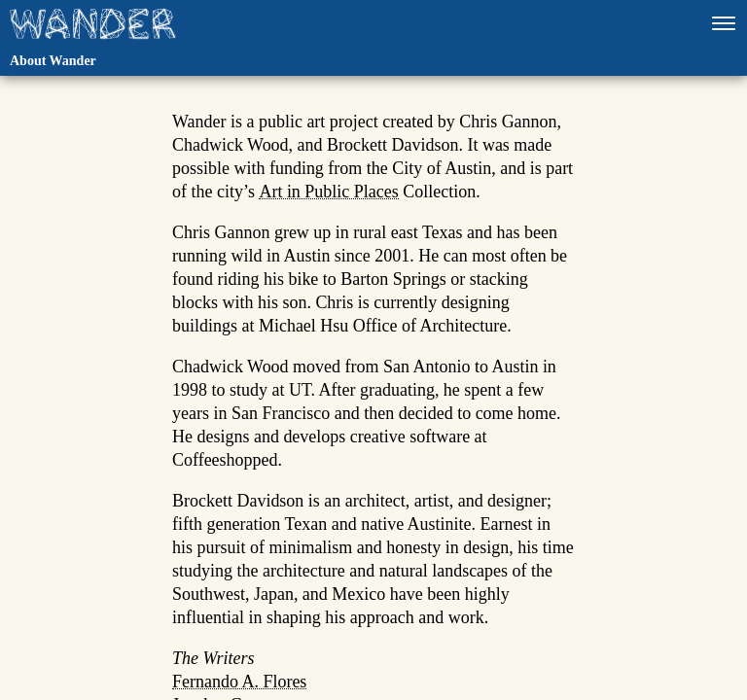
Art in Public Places (328, 192)
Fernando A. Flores (239, 682)
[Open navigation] (724, 23)
